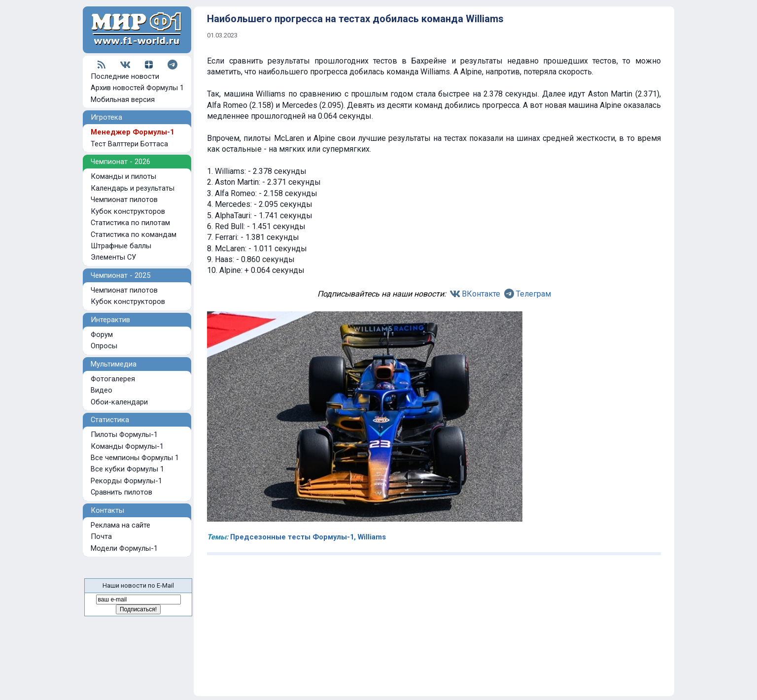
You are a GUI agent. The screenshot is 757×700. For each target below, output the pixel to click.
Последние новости (125, 76)
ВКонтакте (481, 294)
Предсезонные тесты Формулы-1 (292, 537)
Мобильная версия (123, 100)
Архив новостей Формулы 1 (137, 88)
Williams (372, 537)
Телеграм (533, 294)
